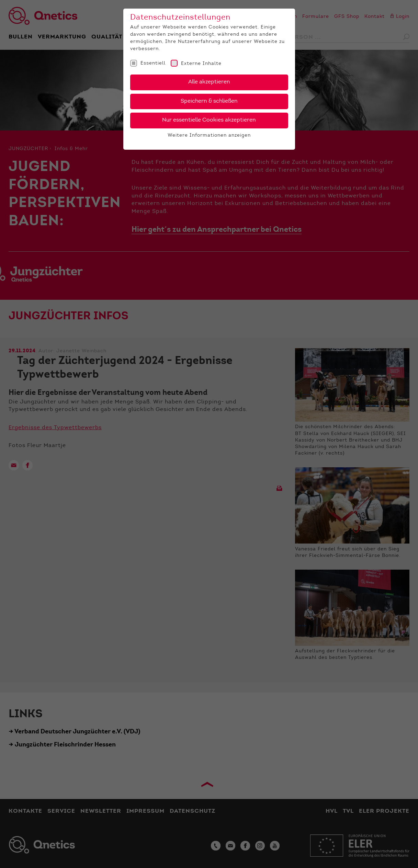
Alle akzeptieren (209, 82)
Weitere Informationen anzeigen (209, 136)
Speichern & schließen (209, 101)
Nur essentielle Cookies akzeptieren (209, 120)
